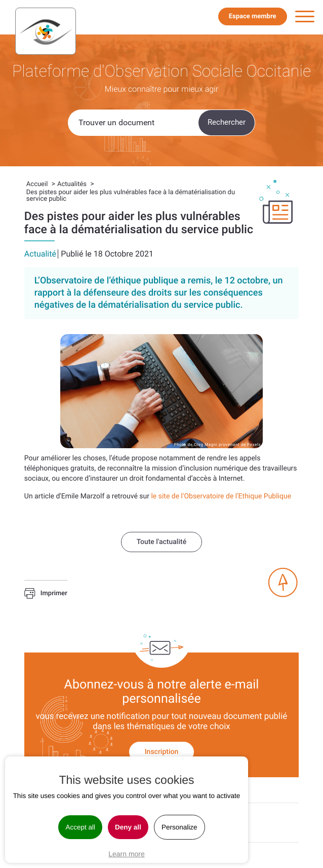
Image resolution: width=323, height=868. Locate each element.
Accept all (80, 827)
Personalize (179, 827)
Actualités (72, 184)
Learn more (127, 854)
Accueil (37, 184)
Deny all (128, 827)
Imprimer (46, 594)
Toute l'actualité (161, 542)
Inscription (162, 752)
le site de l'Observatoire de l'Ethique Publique (221, 496)
